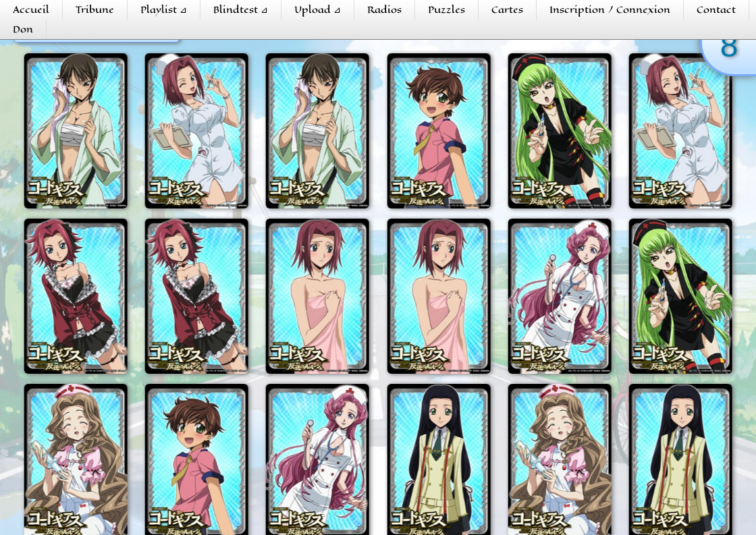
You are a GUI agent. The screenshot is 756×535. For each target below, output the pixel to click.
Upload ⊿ (318, 10)
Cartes (507, 10)
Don (23, 29)
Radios (384, 10)
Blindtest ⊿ (241, 10)
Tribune (95, 10)
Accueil (31, 10)
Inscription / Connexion (610, 10)
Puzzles (447, 10)
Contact (716, 10)
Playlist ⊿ (164, 10)
